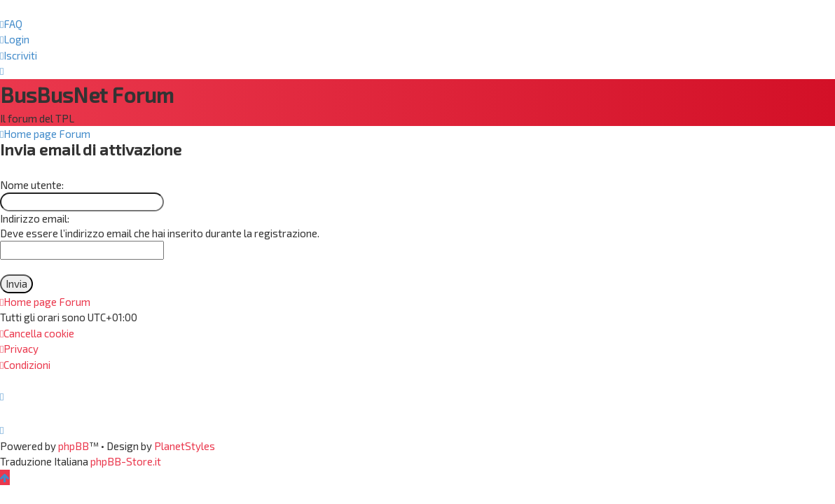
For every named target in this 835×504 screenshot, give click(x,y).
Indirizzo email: (35, 218)
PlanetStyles (185, 446)
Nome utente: (32, 185)
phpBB (74, 446)
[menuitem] (11, 24)
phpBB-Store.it (126, 461)
